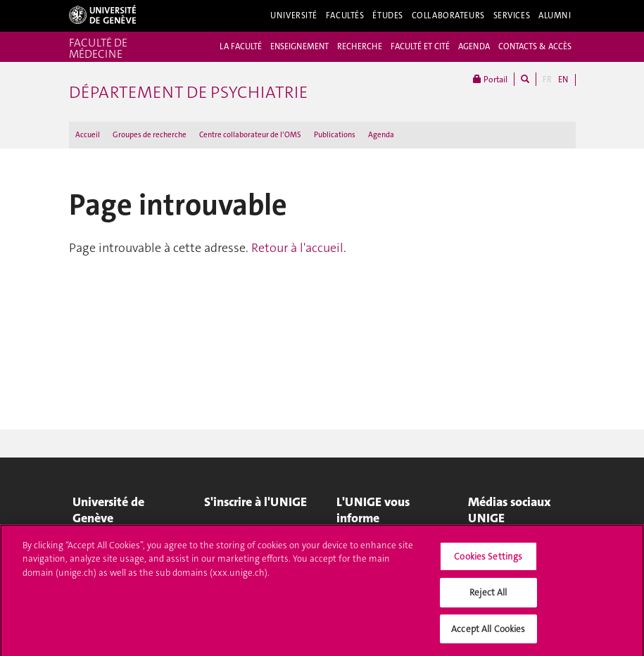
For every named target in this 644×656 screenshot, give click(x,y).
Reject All (488, 597)
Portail (490, 79)
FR (547, 80)
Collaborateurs (448, 15)
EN (563, 80)
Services (512, 15)
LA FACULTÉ (241, 46)
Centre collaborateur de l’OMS (250, 135)
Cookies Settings (488, 560)
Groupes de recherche (150, 135)
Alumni (555, 15)
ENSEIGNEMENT (299, 46)
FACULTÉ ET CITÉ (420, 46)
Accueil (88, 135)
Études (387, 15)
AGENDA (474, 46)
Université (294, 15)
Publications (335, 135)
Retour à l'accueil (297, 248)
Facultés (345, 15)
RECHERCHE (360, 46)
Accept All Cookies (488, 633)
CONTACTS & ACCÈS (535, 46)
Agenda (381, 135)
